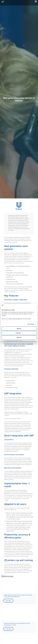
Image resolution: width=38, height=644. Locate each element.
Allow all (19, 329)
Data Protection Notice (15, 319)
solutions (9, 253)
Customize (19, 333)
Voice (17, 239)
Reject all (19, 337)
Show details (31, 324)
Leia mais (8, 601)
